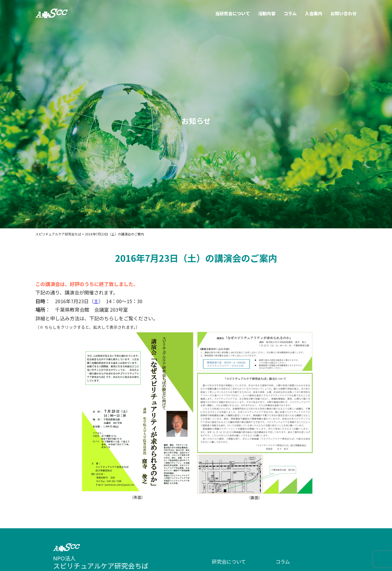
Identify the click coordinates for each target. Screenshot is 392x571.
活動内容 (267, 13)
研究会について (229, 561)
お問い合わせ (344, 13)
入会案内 (314, 13)
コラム (290, 13)
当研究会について (232, 13)
